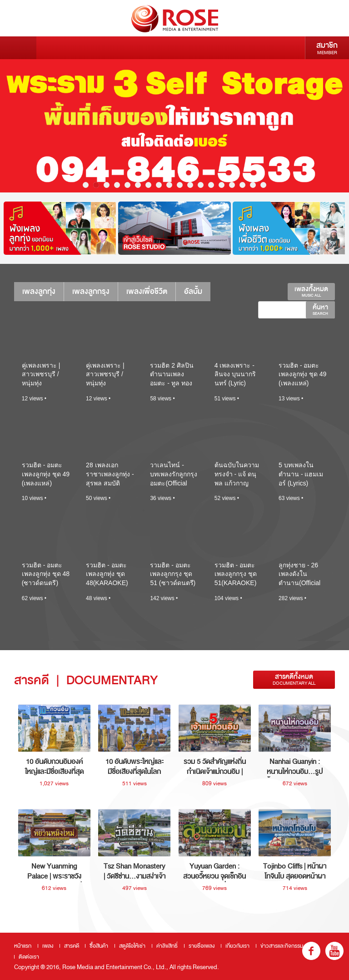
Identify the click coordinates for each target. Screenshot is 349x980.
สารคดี (72, 946)
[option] (174, 126)
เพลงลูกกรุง (91, 291)
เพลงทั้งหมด (311, 291)
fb (311, 951)
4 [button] (117, 185)
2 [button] (96, 185)
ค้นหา (320, 309)
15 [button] (232, 185)
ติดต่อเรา (29, 957)
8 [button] (159, 185)
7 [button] (148, 185)
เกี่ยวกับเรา (237, 946)
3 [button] (107, 185)
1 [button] (86, 185)
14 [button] (222, 185)
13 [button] (211, 185)
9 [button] (169, 185)
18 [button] (263, 185)
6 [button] (138, 185)
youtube (334, 951)
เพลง (48, 946)
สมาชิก (327, 48)
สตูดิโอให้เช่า (132, 946)
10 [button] (180, 185)
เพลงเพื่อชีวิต (147, 291)
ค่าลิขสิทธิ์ (167, 946)
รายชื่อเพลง (202, 946)
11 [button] (190, 185)
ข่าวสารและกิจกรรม (282, 946)
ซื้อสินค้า (99, 946)
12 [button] (201, 185)
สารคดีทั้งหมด (294, 679)
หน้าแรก (23, 946)
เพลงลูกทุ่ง (39, 291)
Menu (18, 48)
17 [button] (253, 185)
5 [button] (127, 185)
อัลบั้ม (193, 291)
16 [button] (242, 185)
